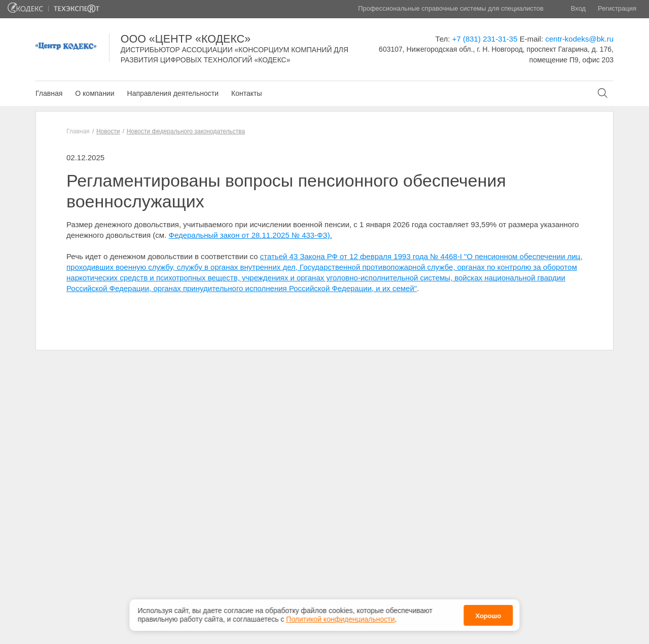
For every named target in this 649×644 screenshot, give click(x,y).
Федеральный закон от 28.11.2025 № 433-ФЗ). (250, 235)
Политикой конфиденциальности (340, 617)
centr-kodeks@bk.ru (580, 39)
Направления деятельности (173, 93)
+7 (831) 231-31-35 (485, 39)
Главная (49, 93)
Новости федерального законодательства (186, 131)
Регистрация (617, 8)
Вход (578, 8)
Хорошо (488, 613)
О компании (95, 93)
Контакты (246, 93)
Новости (108, 131)
